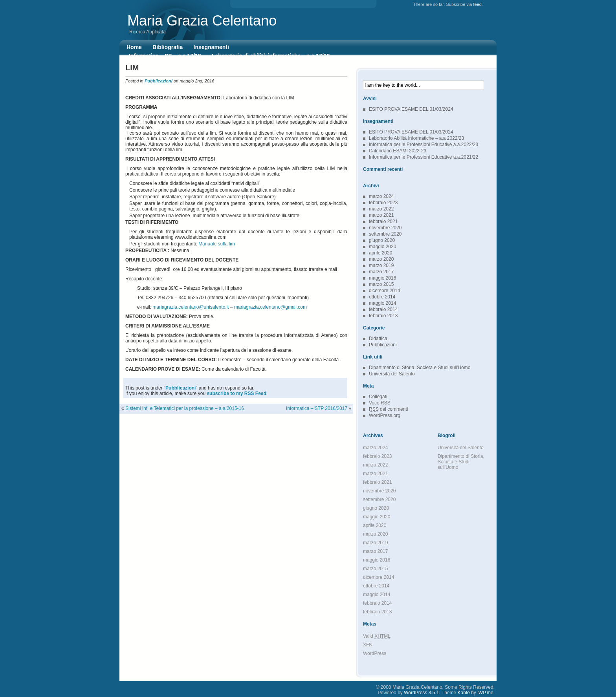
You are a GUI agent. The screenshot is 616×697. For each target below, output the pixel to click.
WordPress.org (385, 415)
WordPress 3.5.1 (421, 693)
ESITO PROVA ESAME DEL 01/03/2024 (411, 109)
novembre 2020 (385, 228)
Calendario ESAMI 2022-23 (398, 151)
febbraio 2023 (383, 203)
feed (478, 4)
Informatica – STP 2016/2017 (317, 408)
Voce (380, 403)
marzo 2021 (381, 215)
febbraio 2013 (383, 316)
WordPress (375, 653)
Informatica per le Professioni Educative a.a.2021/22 (423, 157)
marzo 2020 (381, 259)
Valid (377, 636)
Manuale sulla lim (217, 244)
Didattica (378, 338)
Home (134, 47)
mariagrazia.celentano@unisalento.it (191, 307)
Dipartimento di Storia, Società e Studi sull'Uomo (420, 368)
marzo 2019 (381, 265)
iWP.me (485, 693)
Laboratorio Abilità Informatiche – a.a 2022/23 (416, 138)
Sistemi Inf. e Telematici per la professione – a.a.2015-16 (185, 408)
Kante (464, 693)
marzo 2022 (381, 209)
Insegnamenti (211, 47)
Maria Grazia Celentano (202, 21)
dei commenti (388, 409)
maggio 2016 (382, 278)
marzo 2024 (381, 196)
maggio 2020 (382, 247)
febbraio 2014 (383, 309)
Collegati (378, 397)
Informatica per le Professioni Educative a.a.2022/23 (423, 145)
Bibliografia (168, 47)
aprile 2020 (380, 253)
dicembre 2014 (384, 291)
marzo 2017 (381, 272)
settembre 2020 (385, 234)
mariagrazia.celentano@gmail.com (270, 307)
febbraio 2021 (383, 221)
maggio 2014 (382, 303)
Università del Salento (392, 374)
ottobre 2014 (382, 297)
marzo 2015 (381, 284)
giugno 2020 (382, 240)
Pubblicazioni (159, 81)
